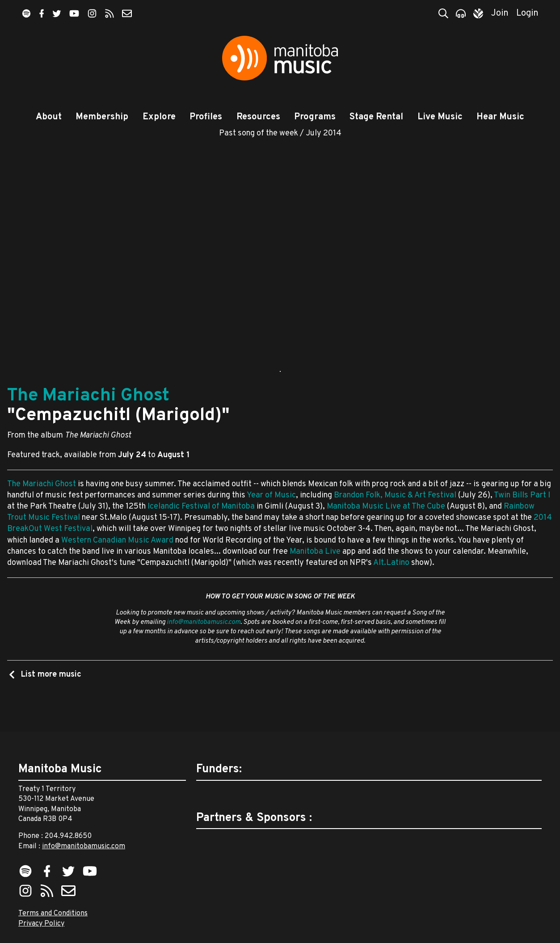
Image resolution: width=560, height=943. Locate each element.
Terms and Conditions (53, 914)
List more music (50, 696)
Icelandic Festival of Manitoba (201, 528)
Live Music (440, 117)
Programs (315, 117)
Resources (258, 117)
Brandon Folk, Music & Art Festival (395, 516)
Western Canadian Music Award (117, 561)
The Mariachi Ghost (88, 417)
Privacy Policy (41, 924)
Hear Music (500, 117)
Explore (159, 117)
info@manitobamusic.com (204, 643)
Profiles (206, 117)
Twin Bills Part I (522, 516)
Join (500, 13)
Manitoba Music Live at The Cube (386, 528)
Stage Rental (376, 117)
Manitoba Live (315, 573)
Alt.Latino (391, 584)
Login (527, 13)
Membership (102, 117)
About (49, 117)
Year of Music (271, 516)
